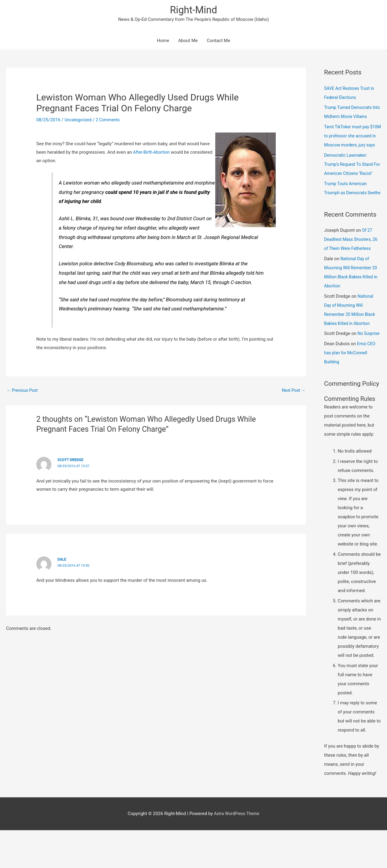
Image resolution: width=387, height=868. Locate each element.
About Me (188, 42)
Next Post (293, 392)
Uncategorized (79, 122)
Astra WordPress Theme (237, 851)
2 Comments (111, 122)
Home (163, 42)
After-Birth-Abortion (153, 154)
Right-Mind (193, 11)
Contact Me (218, 42)
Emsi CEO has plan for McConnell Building (350, 391)
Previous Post (23, 392)
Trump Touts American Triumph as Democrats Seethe (347, 212)
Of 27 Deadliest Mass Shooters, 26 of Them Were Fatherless (352, 268)
